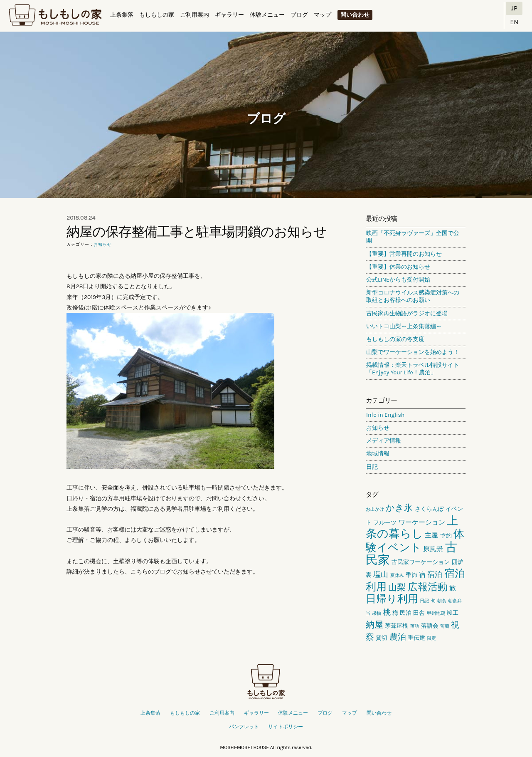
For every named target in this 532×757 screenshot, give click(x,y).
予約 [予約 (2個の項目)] (446, 536)
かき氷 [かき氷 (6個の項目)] (399, 508)
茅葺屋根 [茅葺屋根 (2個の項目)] (397, 626)
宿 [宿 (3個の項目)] (422, 575)
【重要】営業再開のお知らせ (404, 254)
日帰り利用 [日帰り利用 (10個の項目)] (392, 599)
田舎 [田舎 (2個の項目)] (419, 613)
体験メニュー (267, 15)
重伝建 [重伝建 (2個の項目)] (416, 638)
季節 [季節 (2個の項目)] (411, 575)
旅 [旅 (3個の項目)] (453, 588)
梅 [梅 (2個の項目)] (395, 613)
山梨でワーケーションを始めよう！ (413, 352)
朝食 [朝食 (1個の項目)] (442, 601)
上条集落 (122, 15)
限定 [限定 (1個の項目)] (431, 638)
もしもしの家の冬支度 (395, 339)
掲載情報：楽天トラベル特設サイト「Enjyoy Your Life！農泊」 (413, 369)
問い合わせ (355, 15)
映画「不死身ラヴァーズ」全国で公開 (413, 237)
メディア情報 (384, 441)
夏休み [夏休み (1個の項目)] (397, 575)
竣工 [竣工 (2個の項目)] (453, 613)
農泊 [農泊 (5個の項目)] (398, 637)
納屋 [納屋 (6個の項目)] (374, 625)
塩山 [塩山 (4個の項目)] (381, 574)
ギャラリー (229, 15)
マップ (323, 15)
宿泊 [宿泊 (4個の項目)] (435, 574)
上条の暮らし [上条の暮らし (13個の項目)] (412, 527)
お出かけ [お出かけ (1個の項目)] (375, 509)
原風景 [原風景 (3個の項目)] (433, 549)
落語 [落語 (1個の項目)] (415, 626)
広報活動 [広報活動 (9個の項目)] (428, 587)
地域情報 (378, 454)
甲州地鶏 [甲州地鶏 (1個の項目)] (436, 613)
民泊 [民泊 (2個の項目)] (406, 613)
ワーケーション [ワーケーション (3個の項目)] (422, 522)
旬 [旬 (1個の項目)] (433, 601)
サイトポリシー (286, 727)
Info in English (385, 415)
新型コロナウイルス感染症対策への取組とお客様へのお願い (413, 296)
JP (514, 8)
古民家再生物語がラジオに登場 (407, 313)
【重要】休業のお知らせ (398, 267)
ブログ (299, 15)
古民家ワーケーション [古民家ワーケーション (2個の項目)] (421, 562)
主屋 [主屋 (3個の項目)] (431, 535)
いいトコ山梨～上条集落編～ (404, 326)
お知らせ (103, 245)
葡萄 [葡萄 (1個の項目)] (445, 626)
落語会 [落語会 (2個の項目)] (430, 626)
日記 (372, 467)
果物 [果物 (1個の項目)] (377, 613)
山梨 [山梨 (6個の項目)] (397, 587)
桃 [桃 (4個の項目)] (387, 612)
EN (514, 22)
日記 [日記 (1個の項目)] (424, 601)
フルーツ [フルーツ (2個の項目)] (385, 523)
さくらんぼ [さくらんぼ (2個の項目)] (429, 509)
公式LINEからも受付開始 (398, 280)
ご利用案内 (195, 15)
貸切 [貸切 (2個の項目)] (382, 638)
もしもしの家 (55, 15)
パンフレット (244, 727)
